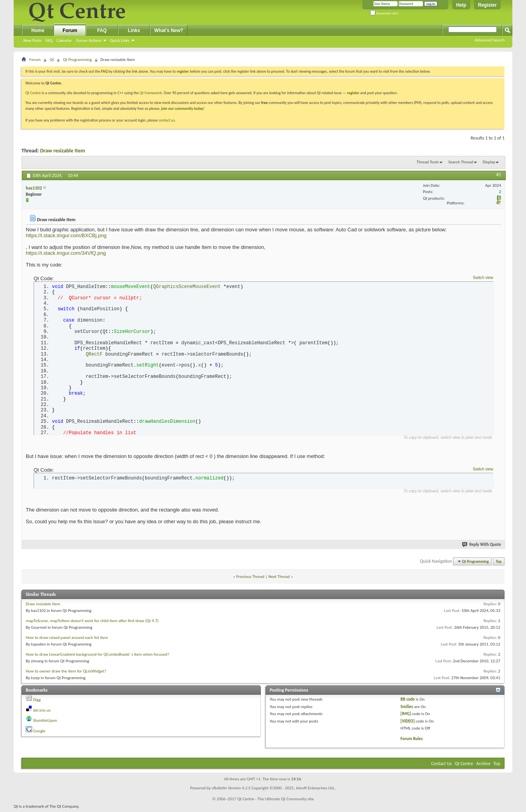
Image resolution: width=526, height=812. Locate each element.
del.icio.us (42, 712)
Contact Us (441, 766)
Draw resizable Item (63, 151)
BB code (408, 702)
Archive (483, 766)
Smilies (407, 709)
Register (487, 5)
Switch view (483, 278)
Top (499, 564)
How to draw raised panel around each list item (67, 640)
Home (38, 30)
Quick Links (120, 40)
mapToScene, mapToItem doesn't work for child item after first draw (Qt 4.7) (92, 623)
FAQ (49, 40)
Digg (37, 702)
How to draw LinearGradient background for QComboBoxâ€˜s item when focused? (98, 657)
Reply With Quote (482, 546)
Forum (70, 30)
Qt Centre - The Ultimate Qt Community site (276, 801)
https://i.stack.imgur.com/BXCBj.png (66, 235)
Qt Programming (77, 60)
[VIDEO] (408, 723)
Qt (52, 60)
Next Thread (279, 579)
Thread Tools (428, 162)
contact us (167, 120)
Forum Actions (89, 40)
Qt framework (151, 93)
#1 (499, 175)
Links (134, 30)
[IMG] (406, 716)
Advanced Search (490, 40)
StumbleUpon (45, 723)
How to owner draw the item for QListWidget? (66, 673)
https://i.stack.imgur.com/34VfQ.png (66, 253)
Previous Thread (250, 579)
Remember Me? (384, 13)
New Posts (32, 40)
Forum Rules (412, 741)
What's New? (169, 30)
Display (489, 162)
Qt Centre (33, 93)
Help (461, 5)
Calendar (64, 40)
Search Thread (461, 162)
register (353, 93)
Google (39, 733)
